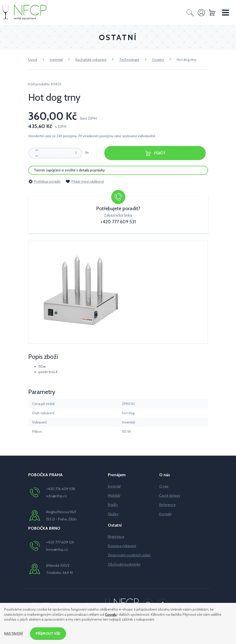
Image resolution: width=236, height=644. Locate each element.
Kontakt (165, 514)
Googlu (111, 614)
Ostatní (158, 60)
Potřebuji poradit (44, 181)
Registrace (116, 537)
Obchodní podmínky (124, 564)
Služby (113, 514)
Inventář (56, 60)
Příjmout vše (48, 633)
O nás (164, 486)
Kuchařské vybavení (91, 60)
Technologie (129, 60)
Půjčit (155, 153)
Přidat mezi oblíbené (85, 181)
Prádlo (113, 505)
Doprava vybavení (122, 546)
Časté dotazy (170, 495)
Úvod (33, 60)
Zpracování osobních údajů (129, 555)
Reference (167, 505)
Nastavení (13, 633)
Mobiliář (114, 495)
